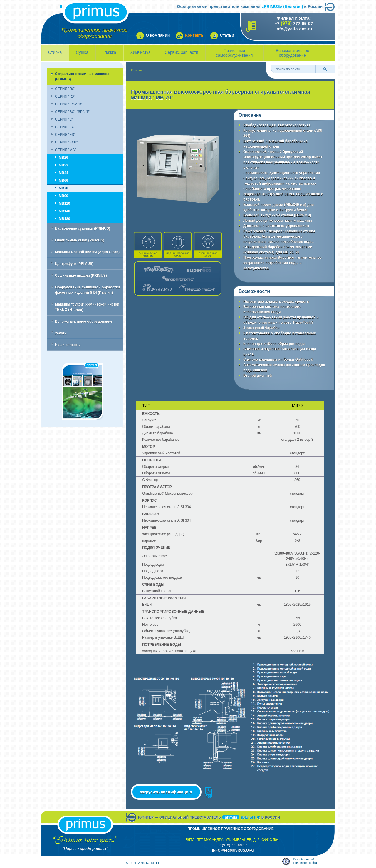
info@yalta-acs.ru (294, 29)
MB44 (63, 173)
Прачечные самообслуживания (234, 53)
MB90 (63, 196)
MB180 (64, 219)
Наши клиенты (68, 345)
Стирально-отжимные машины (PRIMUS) (82, 76)
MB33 (63, 165)
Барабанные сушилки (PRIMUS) (83, 228)
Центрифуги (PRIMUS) (74, 264)
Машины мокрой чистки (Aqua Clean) (87, 252)
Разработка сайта (305, 859)
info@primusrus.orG (233, 850)
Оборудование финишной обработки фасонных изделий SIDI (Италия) (87, 290)
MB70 (63, 188)
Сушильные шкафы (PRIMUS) (81, 276)
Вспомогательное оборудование (293, 53)
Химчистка (140, 52)
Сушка (82, 52)
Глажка (109, 52)
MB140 (64, 211)
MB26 (63, 158)
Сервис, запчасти (182, 52)
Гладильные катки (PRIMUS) (80, 240)
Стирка (55, 52)
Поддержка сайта (305, 863)
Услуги (61, 333)
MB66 (63, 181)
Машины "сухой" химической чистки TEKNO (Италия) (87, 307)
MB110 (64, 203)
